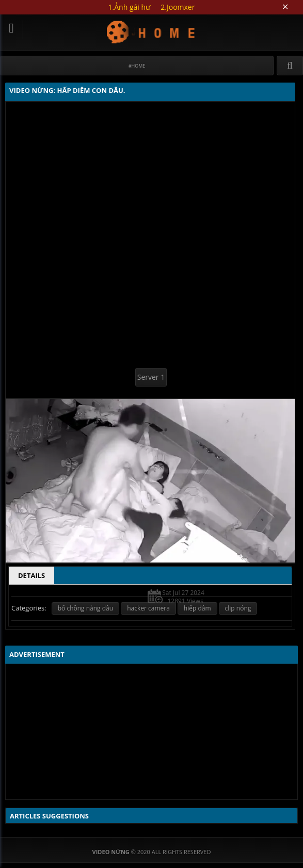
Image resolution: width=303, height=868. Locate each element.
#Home (137, 66)
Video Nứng (151, 32)
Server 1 (151, 377)
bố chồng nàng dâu (85, 608)
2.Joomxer (178, 7)
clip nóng (238, 608)
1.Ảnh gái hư (130, 7)
